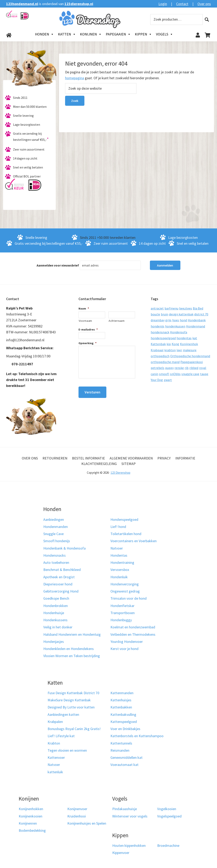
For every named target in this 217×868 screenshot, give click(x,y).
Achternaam (117, 321)
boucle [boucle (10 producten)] (155, 314)
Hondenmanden (56, 527)
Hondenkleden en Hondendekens (69, 649)
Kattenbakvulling (123, 714)
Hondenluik (119, 577)
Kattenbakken (121, 707)
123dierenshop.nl (79, 4)
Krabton (54, 743)
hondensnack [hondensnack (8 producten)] (160, 332)
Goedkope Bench (56, 598)
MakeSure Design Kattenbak (69, 700)
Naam (84, 308)
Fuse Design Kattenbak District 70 (73, 693)
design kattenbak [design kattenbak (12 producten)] (181, 314)
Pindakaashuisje (125, 809)
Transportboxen (123, 613)
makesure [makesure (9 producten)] (190, 350)
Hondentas (119, 555)
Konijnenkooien (31, 816)
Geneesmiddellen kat (126, 757)
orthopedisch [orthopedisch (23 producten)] (160, 356)
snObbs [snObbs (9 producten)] (175, 374)
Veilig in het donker (58, 627)
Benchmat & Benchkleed (62, 570)
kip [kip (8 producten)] (169, 344)
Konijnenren (28, 823)
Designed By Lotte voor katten (71, 707)
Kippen (143, 34)
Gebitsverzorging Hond (61, 591)
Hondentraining (122, 562)
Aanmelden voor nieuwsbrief (58, 265)
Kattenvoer (56, 757)
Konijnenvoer (77, 809)
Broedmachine (168, 845)
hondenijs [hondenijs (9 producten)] (158, 326)
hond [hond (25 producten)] (183, 320)
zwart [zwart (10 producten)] (168, 380)
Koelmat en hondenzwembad (133, 627)
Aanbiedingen (54, 519)
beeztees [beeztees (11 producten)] (186, 308)
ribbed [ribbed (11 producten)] (194, 368)
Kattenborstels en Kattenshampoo (137, 736)
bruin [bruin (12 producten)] (165, 314)
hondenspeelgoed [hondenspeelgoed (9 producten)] (163, 338)
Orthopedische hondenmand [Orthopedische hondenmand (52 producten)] (190, 356)
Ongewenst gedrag (125, 591)
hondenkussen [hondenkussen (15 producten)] (175, 326)
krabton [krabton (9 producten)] (170, 350)
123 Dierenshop (120, 473)
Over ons (204, 4)
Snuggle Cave (53, 534)
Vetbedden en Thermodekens (133, 634)
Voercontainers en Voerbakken (134, 541)
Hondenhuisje (54, 613)
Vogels (165, 34)
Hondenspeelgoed (124, 519)
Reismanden (120, 750)
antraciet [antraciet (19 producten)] (157, 308)
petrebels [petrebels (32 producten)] (158, 368)
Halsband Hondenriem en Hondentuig (72, 634)
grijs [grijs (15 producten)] (168, 320)
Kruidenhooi (77, 816)
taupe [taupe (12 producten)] (204, 374)
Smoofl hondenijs (57, 541)
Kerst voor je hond (124, 649)
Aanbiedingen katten (63, 714)
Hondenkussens (55, 620)
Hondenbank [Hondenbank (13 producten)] (197, 320)
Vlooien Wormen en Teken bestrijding (72, 656)
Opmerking (88, 343)
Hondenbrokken (56, 606)
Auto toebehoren (56, 562)
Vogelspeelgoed (169, 816)
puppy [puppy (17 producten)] (169, 368)
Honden (44, 34)
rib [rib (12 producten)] (187, 368)
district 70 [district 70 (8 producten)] (201, 314)
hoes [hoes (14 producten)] (176, 320)
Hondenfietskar (122, 606)
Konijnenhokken (31, 809)
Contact (182, 4)
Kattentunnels (121, 743)
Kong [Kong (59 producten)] (175, 344)
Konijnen (91, 34)
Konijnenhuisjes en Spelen (87, 823)
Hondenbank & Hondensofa (64, 548)
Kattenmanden (122, 693)
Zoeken (207, 19)
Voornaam (85, 321)
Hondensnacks (55, 555)
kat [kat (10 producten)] (195, 338)
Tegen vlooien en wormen (67, 750)
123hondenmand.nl (22, 4)
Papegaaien (118, 34)
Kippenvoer (121, 853)
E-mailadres (88, 329)
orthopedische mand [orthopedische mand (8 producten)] (165, 362)
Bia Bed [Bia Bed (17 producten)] (198, 308)
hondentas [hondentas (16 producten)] (184, 338)
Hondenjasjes (54, 642)
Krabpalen (55, 722)
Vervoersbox (120, 570)
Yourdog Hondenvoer (127, 642)
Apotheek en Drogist (59, 577)
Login (163, 4)
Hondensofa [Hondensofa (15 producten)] (179, 332)
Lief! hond (118, 527)
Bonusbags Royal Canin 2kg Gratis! (74, 729)
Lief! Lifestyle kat (61, 736)
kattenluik (55, 772)
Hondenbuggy (121, 620)
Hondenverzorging (125, 584)
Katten (67, 34)
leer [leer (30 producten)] (179, 350)
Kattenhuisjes (121, 700)
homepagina (75, 78)
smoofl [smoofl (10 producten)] (164, 374)
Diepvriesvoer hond (58, 584)
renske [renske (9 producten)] (179, 368)
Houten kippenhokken (129, 845)
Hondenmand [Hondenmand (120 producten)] (196, 326)
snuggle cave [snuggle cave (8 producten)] (190, 374)
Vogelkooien (167, 809)
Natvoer (117, 548)
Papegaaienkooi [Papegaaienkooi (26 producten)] (192, 362)
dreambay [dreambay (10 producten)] (158, 320)
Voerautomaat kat (124, 765)
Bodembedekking (32, 830)
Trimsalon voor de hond (129, 598)
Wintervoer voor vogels (130, 816)
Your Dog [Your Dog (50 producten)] (157, 380)
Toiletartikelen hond (126, 534)
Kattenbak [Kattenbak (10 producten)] (158, 344)
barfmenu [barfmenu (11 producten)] (171, 308)
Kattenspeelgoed (124, 722)
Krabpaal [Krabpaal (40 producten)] (157, 350)
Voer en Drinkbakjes (125, 729)
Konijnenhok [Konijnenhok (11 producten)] (189, 344)
